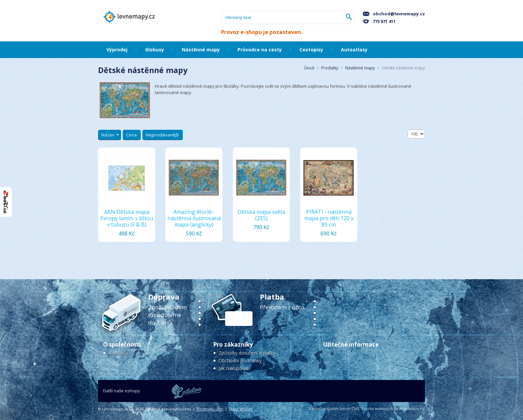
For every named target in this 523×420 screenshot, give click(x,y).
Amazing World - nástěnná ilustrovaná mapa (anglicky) (194, 218)
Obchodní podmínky (240, 360)
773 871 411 (379, 21)
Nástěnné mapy (360, 68)
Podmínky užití (210, 409)
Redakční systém (324, 408)
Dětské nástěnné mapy (403, 68)
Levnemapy (113, 409)
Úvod (309, 68)
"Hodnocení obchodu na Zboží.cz (6, 202)
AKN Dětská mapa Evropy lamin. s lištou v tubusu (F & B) (127, 218)
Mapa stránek (241, 409)
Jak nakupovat (234, 368)
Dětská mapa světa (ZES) (261, 215)
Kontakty (118, 353)
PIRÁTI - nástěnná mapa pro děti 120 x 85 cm (329, 218)
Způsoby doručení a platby (247, 353)
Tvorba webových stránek (384, 408)
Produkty (330, 68)
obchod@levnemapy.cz (394, 14)
